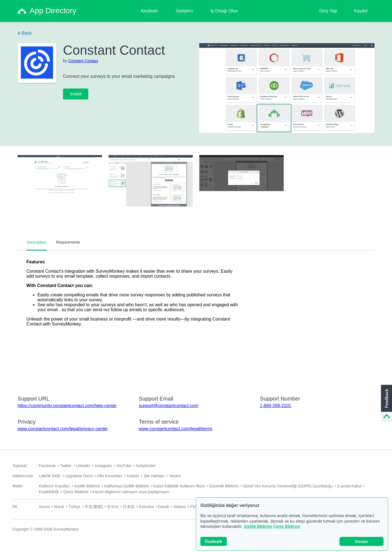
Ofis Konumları (110, 476)
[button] (386, 403)
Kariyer (133, 476)
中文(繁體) (94, 507)
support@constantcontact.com (169, 406)
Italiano (180, 507)
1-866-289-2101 (275, 406)
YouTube (124, 466)
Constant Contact (83, 61)
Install (76, 94)
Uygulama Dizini (79, 476)
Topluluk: (20, 466)
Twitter (66, 466)
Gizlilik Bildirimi (258, 526)
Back (25, 33)
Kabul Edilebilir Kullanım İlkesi (179, 486)
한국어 (113, 507)
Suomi (44, 507)
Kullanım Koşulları (54, 486)
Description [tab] (37, 242)
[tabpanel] (196, 319)
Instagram (103, 466)
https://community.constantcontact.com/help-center (67, 406)
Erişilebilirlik (49, 492)
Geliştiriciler (146, 466)
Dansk (164, 507)
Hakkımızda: (23, 476)
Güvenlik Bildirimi (224, 486)
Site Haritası (154, 476)
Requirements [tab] (68, 242)
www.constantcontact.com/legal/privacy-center (63, 429)
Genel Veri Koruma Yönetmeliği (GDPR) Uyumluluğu (288, 486)
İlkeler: (18, 486)
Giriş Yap (328, 11)
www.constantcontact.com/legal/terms (176, 429)
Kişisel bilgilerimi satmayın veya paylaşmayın (131, 492)
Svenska (146, 507)
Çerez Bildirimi (286, 526)
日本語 (129, 507)
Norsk (59, 507)
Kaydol (361, 11)
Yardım (175, 476)
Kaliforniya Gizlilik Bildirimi (127, 486)
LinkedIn (83, 466)
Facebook (47, 466)
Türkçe (74, 507)
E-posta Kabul (349, 486)
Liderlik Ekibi (50, 476)
